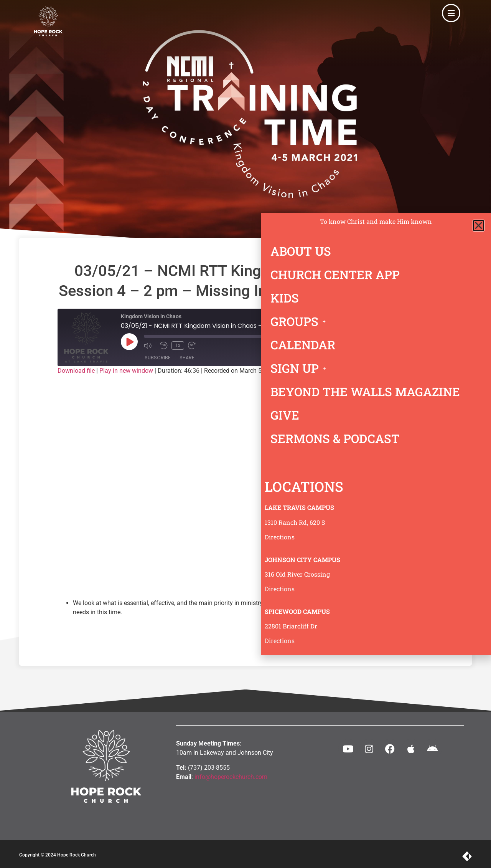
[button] (479, 226)
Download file (76, 371)
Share (187, 358)
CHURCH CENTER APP (335, 274)
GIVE (285, 415)
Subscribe (157, 358)
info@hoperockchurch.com (231, 777)
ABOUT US (301, 251)
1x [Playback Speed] (178, 346)
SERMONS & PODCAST (335, 438)
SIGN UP (300, 368)
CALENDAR (303, 345)
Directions (280, 537)
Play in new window (126, 371)
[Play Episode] (129, 342)
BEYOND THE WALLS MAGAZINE (365, 392)
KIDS (285, 298)
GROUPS (300, 321)
